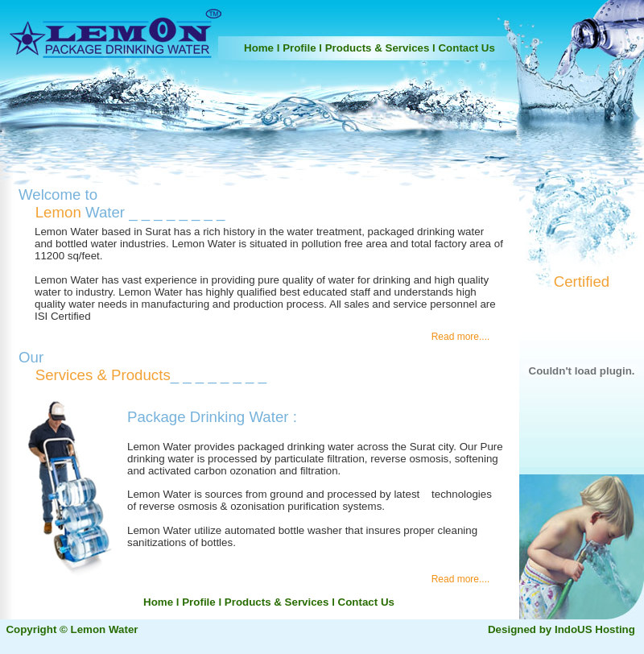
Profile (299, 48)
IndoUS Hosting (595, 629)
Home (259, 48)
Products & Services (378, 48)
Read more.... (467, 337)
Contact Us (466, 48)
